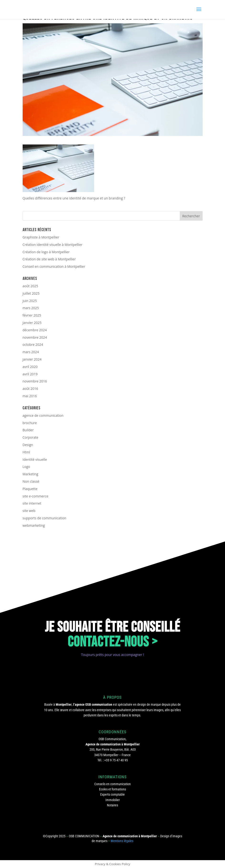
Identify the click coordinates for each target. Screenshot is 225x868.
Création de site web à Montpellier (49, 259)
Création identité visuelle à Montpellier (53, 245)
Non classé (31, 481)
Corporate (30, 437)
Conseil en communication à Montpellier (54, 266)
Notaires (112, 805)
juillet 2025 (31, 293)
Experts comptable (112, 794)
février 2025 (32, 315)
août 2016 (30, 389)
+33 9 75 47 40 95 (116, 760)
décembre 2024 (35, 330)
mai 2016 (30, 396)
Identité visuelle (35, 459)
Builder (28, 430)
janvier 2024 (32, 359)
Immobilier (113, 800)
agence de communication (43, 415)
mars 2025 (31, 308)
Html (26, 452)
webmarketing (34, 525)
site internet (32, 503)
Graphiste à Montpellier (41, 237)
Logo (26, 467)
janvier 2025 (32, 323)
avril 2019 (30, 374)
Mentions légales (122, 841)
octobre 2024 (33, 345)
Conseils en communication (112, 784)
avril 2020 (30, 367)
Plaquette (30, 489)
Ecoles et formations (112, 789)
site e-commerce (35, 496)
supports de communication (45, 518)
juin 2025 (30, 301)
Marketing (30, 474)
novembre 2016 (35, 381)
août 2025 (30, 286)
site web (29, 511)
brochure (30, 423)
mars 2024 (31, 352)
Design (28, 445)
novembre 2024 (35, 337)
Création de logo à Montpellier (46, 252)
